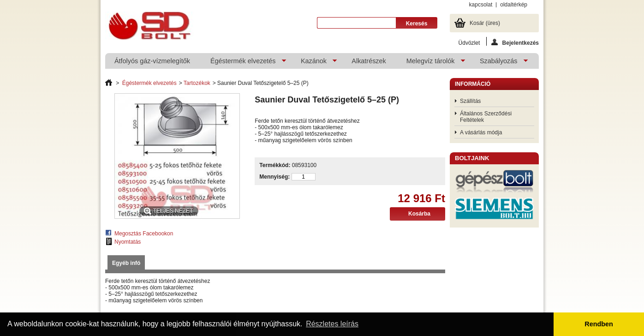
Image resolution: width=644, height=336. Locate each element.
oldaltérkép (514, 5)
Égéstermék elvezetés (244, 63)
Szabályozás (499, 63)
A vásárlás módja (481, 132)
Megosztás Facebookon (144, 234)
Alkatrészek (369, 61)
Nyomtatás (128, 242)
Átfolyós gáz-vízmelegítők (152, 61)
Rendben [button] (599, 324)
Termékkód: (275, 165)
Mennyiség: (274, 177)
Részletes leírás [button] (332, 324)
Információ (473, 84)
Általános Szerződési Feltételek (486, 117)
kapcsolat (481, 5)
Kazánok (314, 63)
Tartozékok (197, 83)
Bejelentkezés (515, 42)
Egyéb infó (126, 263)
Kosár (485, 23)
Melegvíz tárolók (431, 63)
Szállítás (470, 101)
